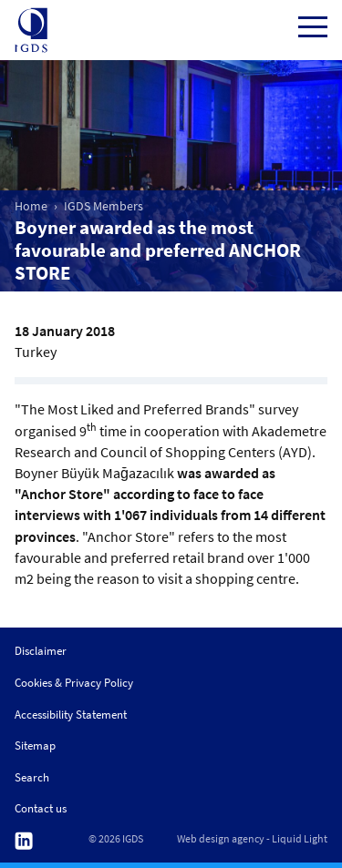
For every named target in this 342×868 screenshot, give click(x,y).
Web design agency (221, 839)
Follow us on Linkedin (24, 841)
